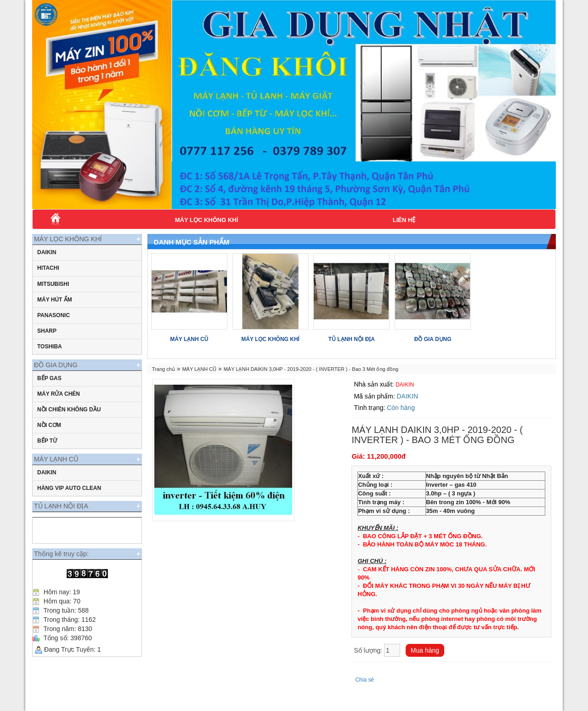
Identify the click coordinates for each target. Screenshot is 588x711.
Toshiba (50, 352)
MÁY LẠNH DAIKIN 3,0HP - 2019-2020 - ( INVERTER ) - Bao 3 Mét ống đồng (311, 369)
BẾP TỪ (47, 452)
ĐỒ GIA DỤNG (64, 373)
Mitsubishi (53, 290)
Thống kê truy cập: (69, 579)
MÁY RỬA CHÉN (59, 405)
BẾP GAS (49, 389)
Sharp (47, 336)
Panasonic (54, 321)
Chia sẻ (365, 680)
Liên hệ (404, 220)
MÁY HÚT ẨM (55, 305)
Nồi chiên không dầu (69, 421)
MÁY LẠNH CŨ (64, 473)
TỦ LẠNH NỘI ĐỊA (69, 526)
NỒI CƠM (49, 436)
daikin (47, 258)
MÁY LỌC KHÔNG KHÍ (207, 220)
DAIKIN (47, 489)
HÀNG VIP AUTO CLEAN (69, 505)
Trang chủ (164, 369)
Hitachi (48, 273)
